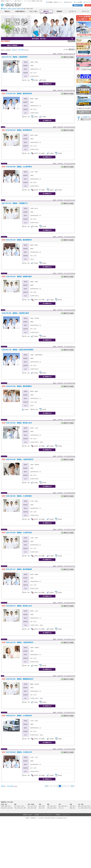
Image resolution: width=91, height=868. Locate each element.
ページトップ (87, 861)
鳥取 (60, 806)
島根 (63, 806)
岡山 (66, 806)
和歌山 (55, 808)
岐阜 (40, 806)
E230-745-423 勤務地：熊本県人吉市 (19, 423)
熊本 (88, 806)
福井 (35, 806)
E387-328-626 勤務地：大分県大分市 (19, 752)
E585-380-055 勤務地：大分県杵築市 (19, 496)
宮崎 (82, 808)
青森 (6, 806)
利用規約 (58, 815)
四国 (71, 804)
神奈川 (19, 806)
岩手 (9, 806)
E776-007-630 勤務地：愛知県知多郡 (19, 94)
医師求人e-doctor (27, 815)
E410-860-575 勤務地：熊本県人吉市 (19, 606)
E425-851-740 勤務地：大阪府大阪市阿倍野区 (18, 350)
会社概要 (37, 815)
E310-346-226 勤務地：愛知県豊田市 (19, 240)
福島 (11, 808)
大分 (79, 808)
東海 (40, 804)
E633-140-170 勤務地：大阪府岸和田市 (20, 642)
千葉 (15, 808)
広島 (60, 808)
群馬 (25, 808)
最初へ (47, 786)
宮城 (2, 808)
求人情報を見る (47, 84)
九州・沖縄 (81, 804)
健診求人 (46, 12)
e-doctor (11, 4)
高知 (74, 808)
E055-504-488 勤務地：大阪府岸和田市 (20, 459)
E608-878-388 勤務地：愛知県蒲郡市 (19, 386)
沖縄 (90, 808)
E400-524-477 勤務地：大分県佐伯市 (19, 716)
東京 (15, 806)
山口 (63, 808)
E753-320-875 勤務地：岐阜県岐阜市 (19, 130)
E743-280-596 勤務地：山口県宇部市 (19, 167)
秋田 (5, 808)
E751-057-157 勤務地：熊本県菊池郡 (19, 569)
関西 (48, 804)
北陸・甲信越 (31, 804)
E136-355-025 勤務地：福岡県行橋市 (19, 277)
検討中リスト (78, 5)
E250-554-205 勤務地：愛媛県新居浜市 (20, 679)
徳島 (71, 806)
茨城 (18, 808)
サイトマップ (66, 815)
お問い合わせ (69, 2)
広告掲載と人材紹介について (55, 2)
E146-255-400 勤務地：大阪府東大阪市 (15, 313)
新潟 (29, 808)
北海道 (2, 806)
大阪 (48, 806)
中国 (60, 804)
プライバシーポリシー (47, 815)
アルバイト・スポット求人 (33, 12)
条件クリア (72, 41)
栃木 (22, 808)
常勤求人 (7, 12)
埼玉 (23, 806)
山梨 (35, 808)
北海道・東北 (4, 804)
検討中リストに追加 (68, 57)
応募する (65, 84)
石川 (32, 806)
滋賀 (51, 808)
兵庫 (51, 806)
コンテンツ (72, 12)
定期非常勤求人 (20, 12)
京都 (48, 808)
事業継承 (59, 12)
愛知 (40, 808)
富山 (29, 806)
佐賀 (82, 806)
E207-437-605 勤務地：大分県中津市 (19, 533)
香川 (74, 806)
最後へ (73, 786)
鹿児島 (86, 808)
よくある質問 (79, 2)
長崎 (85, 806)
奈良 (55, 806)
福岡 (79, 806)
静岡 (43, 806)
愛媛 (71, 808)
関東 (15, 804)
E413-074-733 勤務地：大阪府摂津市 (15, 57)
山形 (8, 808)
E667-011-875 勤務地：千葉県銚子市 (15, 203)
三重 (43, 808)
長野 (32, 808)
